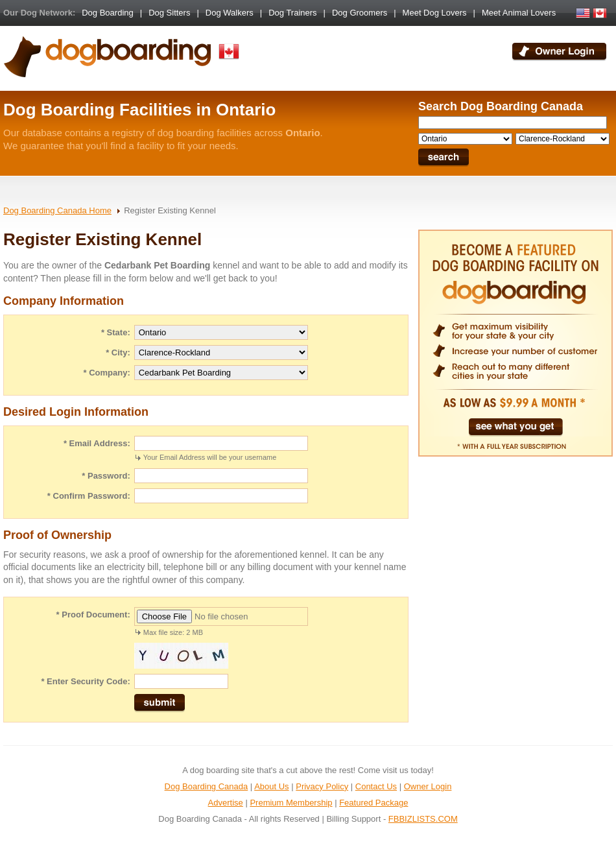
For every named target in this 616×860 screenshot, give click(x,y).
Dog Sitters (169, 13)
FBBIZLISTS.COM (423, 819)
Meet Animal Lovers (519, 13)
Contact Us (376, 786)
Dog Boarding (108, 13)
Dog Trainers (292, 13)
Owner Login (428, 786)
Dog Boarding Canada (207, 786)
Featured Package (373, 803)
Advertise (226, 803)
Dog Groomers (360, 13)
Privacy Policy (322, 786)
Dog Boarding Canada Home (57, 210)
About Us (271, 786)
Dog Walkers (230, 13)
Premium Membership (291, 803)
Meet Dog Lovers (435, 13)
